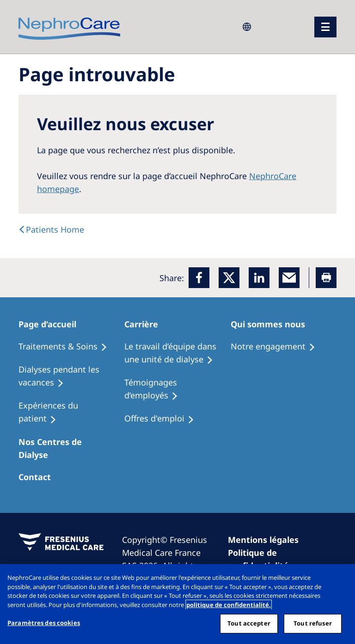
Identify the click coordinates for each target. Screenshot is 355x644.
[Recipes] (71, 376)
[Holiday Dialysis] (71, 412)
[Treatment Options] (67, 347)
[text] (51, 229)
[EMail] (289, 278)
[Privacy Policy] (276, 559)
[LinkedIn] (259, 278)
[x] (229, 278)
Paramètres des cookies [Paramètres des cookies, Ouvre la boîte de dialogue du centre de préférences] (44, 623)
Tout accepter (249, 623)
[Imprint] (267, 540)
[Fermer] (340, 579)
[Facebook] (199, 278)
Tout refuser (313, 623)
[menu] (325, 27)
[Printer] (326, 278)
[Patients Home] (53, 324)
